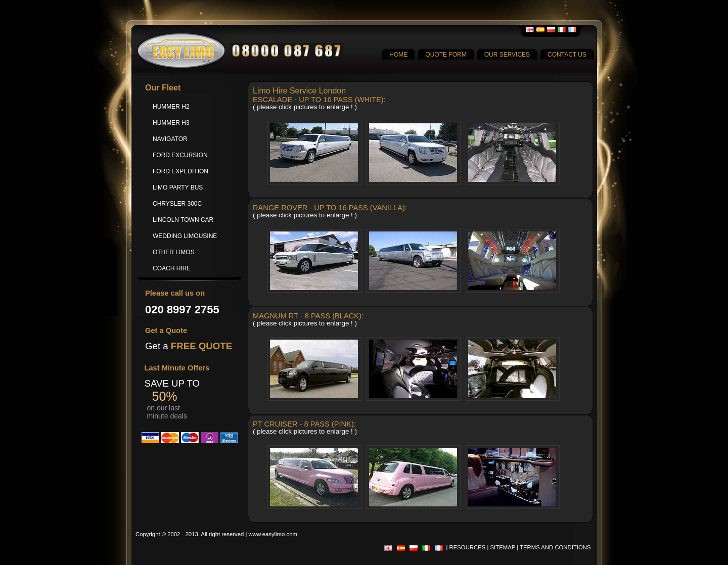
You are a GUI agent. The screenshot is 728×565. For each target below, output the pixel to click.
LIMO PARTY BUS (178, 187)
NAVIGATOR (170, 139)
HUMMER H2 (171, 107)
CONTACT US (567, 55)
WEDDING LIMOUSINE (185, 236)
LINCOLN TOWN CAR (183, 220)
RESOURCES (468, 547)
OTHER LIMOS (174, 252)
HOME (398, 55)
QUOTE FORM (446, 55)
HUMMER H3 (171, 123)
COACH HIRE (172, 268)
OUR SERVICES (507, 55)
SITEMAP (503, 547)
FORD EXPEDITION (180, 171)
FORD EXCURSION (180, 155)
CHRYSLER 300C (177, 204)
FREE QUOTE (201, 346)
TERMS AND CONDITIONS (555, 547)
